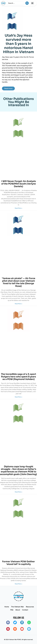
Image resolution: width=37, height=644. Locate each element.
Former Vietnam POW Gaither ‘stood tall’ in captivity (18, 563)
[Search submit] (27, 3)
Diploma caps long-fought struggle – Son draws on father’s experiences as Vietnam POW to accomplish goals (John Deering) (18, 470)
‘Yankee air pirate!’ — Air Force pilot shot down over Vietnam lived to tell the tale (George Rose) (19, 282)
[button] (32, 3)
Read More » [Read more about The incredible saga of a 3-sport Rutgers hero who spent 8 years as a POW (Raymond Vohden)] (18, 397)
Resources (30, 607)
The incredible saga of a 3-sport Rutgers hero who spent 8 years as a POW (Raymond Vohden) (18, 377)
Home (7, 607)
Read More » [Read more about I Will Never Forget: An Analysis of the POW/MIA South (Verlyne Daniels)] (18, 208)
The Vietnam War (17, 607)
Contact (25, 610)
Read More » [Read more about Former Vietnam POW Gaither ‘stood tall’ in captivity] (18, 584)
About (18, 610)
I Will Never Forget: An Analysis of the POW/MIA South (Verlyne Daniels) (19, 184)
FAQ (12, 610)
